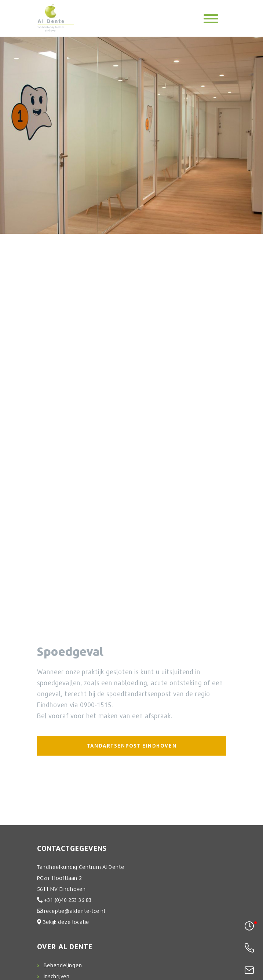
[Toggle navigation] (211, 18)
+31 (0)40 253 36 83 (68, 900)
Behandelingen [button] (63, 965)
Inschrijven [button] (57, 976)
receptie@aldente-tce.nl (75, 911)
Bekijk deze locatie (66, 922)
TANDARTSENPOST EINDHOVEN (131, 746)
